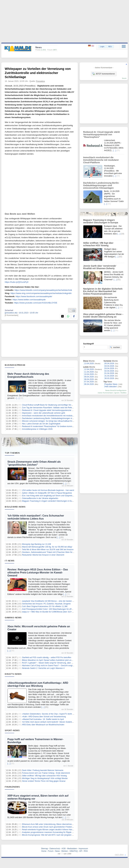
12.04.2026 (89, 369)
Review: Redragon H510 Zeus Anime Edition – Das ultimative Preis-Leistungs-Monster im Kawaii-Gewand (38, 573)
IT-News (10, 561)
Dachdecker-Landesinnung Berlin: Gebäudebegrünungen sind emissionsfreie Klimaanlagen (60, 418)
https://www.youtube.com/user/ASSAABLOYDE (36, 303)
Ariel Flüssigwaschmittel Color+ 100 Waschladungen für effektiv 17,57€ (52, 609)
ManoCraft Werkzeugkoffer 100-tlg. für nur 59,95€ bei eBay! (47, 547)
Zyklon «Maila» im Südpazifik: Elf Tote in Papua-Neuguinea (47, 493)
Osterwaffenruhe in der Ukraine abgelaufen (40, 498)
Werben (65, 851)
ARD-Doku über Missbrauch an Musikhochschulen (43, 725)
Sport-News (12, 730)
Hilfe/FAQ (74, 851)
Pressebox (41, 81)
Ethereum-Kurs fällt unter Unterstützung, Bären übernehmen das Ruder (52, 824)
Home (44, 851)
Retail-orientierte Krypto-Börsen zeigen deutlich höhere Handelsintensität (53, 830)
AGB (63, 849)
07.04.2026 (89, 382)
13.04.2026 (89, 364)
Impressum (83, 849)
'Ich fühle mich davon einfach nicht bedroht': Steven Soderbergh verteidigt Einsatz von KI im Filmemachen (66, 722)
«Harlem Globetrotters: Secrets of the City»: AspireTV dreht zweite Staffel (53, 714)
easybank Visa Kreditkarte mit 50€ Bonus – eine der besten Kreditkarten (52, 601)
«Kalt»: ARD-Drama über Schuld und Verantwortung (44, 717)
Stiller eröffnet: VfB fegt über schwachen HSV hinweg (44, 776)
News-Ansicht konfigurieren (116, 390)
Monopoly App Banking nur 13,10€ (36, 544)
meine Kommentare (105, 393)
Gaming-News (13, 617)
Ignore (117, 393)
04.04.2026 (109, 366)
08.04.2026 (89, 379)
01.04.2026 (109, 373)
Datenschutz (55, 849)
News (57, 851)
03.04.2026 (109, 368)
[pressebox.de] (11, 313)
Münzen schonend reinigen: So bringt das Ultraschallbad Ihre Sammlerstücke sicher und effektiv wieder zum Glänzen (71, 421)
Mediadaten (72, 849)
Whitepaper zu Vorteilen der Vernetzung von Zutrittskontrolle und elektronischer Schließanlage (38, 73)
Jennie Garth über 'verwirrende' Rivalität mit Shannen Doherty (100, 267)
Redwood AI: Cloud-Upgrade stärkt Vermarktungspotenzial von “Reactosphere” (55, 410)
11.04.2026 (89, 372)
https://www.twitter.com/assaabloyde (29, 300)
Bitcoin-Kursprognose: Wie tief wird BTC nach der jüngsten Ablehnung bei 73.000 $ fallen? (60, 835)
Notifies (124, 393)
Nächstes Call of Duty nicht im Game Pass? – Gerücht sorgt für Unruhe (52, 666)
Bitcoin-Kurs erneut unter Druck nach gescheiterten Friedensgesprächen (52, 827)
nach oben (119, 855)
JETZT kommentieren (103, 74)
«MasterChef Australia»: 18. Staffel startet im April (43, 719)
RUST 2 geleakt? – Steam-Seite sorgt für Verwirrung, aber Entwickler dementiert (56, 663)
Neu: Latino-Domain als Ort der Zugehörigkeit (41, 424)
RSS (86, 851)
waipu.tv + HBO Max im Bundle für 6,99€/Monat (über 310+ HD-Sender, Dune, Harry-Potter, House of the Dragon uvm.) (72, 612)
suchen (115, 347)
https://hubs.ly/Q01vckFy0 (17, 282)
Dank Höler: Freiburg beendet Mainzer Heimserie (43, 770)
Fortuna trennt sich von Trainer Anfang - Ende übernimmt (46, 773)
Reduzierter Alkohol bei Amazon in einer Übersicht (43, 555)
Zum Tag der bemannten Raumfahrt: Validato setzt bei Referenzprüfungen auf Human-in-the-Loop (63, 408)
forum (124, 78)
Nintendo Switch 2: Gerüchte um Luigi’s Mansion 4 (43, 668)
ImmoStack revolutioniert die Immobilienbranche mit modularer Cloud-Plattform (55, 416)
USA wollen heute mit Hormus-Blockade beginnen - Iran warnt (48, 490)
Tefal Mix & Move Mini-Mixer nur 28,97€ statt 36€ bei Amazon (48, 550)
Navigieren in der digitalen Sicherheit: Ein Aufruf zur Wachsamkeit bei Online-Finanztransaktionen (103, 291)
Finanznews (12, 787)
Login (102, 46)
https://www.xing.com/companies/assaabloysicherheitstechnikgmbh (41, 293)
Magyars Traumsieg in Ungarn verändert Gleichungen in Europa (49, 501)
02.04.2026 (109, 371)
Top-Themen (12, 453)
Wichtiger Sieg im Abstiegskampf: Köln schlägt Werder (45, 778)
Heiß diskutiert (111, 387)
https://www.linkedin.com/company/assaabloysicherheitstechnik (43, 290)
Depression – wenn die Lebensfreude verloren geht (43, 413)
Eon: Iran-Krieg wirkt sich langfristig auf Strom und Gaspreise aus (49, 496)
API (81, 851)
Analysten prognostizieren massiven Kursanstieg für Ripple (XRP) (50, 832)
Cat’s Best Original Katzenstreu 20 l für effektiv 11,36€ (45, 606)
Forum (51, 851)
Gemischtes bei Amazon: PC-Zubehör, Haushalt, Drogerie (46, 604)
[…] (18, 398)
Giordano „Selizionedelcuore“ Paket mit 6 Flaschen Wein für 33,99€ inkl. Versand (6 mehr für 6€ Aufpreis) (66, 552)
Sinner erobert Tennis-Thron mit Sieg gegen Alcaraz (44, 781)
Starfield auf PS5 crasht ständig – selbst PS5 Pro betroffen (47, 657)
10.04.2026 (89, 374)
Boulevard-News (15, 507)
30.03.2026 (109, 378)
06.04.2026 (89, 384)
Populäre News (111, 384)
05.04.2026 (109, 364)
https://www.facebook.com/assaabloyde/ (34, 296)
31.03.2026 (109, 376)
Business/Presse (15, 365)
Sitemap (44, 849)
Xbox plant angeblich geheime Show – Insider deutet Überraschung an (103, 315)
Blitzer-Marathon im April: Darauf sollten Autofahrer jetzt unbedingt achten (53, 660)
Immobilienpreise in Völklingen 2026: (37, 429)
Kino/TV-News (13, 674)
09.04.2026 (89, 377)
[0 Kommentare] (11, 315)
